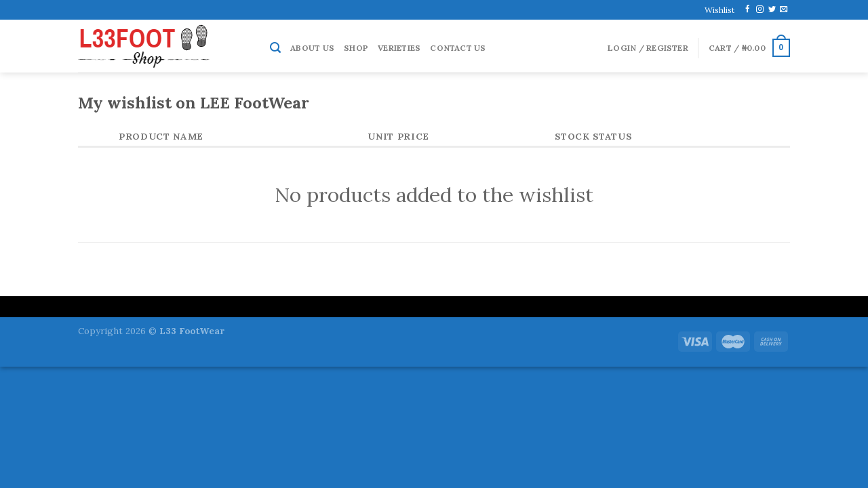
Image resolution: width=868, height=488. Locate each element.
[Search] (275, 48)
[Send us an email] (784, 9)
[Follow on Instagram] (760, 9)
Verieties (399, 48)
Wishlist (719, 10)
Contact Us (458, 48)
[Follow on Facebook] (748, 9)
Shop (356, 48)
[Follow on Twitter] (772, 9)
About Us (312, 48)
